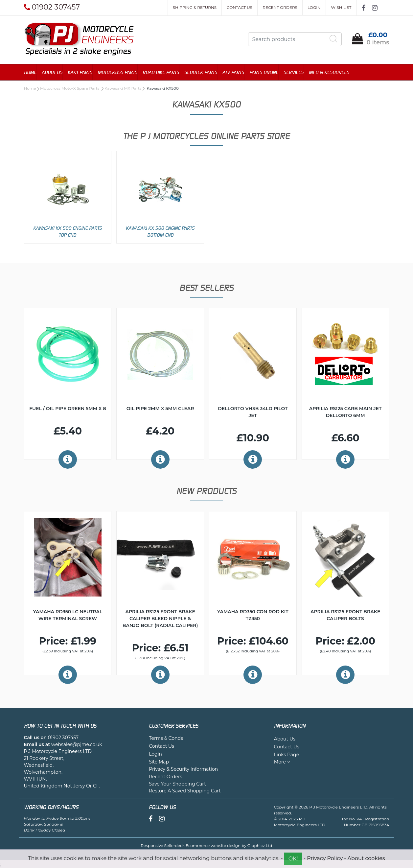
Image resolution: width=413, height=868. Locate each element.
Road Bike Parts (161, 72)
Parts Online (264, 72)
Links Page (287, 755)
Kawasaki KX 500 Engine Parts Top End (68, 231)
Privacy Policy (325, 858)
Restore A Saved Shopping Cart (185, 791)
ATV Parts (233, 72)
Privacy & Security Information (183, 769)
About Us (52, 72)
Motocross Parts (117, 72)
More (282, 762)
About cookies (366, 858)
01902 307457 (63, 738)
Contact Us (240, 7)
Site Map (159, 762)
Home (30, 72)
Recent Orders (280, 7)
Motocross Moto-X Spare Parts (70, 88)
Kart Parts (80, 72)
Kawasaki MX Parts (123, 88)
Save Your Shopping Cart (177, 784)
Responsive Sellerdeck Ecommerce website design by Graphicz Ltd (206, 845)
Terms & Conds (166, 738)
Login (314, 7)
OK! (293, 859)
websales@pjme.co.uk (77, 744)
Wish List (341, 7)
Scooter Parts (201, 72)
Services (294, 72)
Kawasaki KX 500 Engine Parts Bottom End (160, 231)
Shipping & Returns (195, 7)
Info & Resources (329, 72)
